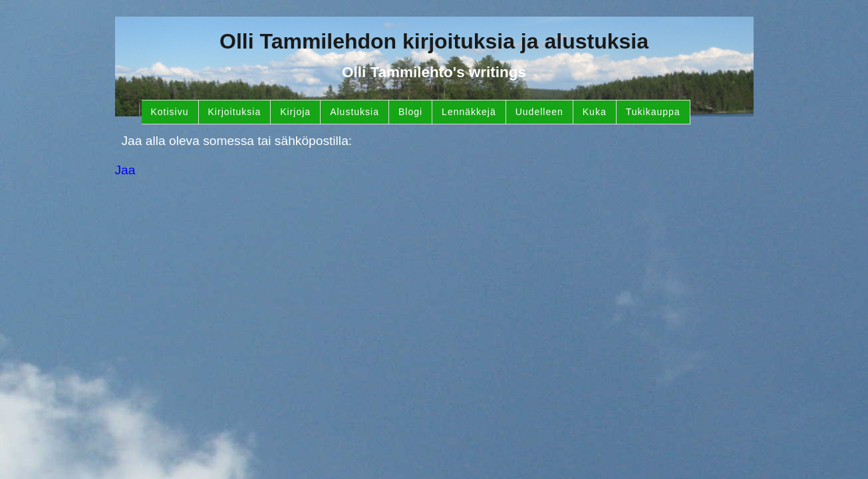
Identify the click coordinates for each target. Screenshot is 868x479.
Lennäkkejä (469, 112)
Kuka (595, 112)
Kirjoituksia (235, 112)
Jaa (125, 170)
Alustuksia (355, 112)
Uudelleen (539, 112)
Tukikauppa (653, 112)
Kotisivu (170, 112)
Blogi (410, 112)
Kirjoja (295, 112)
